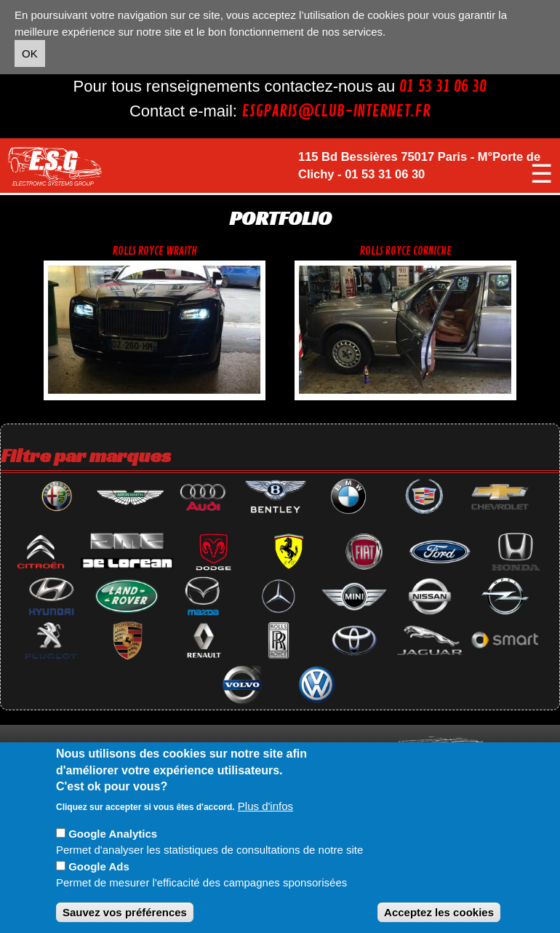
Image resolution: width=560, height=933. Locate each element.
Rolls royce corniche (406, 251)
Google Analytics (113, 834)
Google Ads (99, 866)
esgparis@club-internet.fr (336, 111)
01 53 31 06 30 (443, 87)
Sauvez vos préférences (125, 912)
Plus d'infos (265, 806)
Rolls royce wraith (155, 251)
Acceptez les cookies (439, 912)
